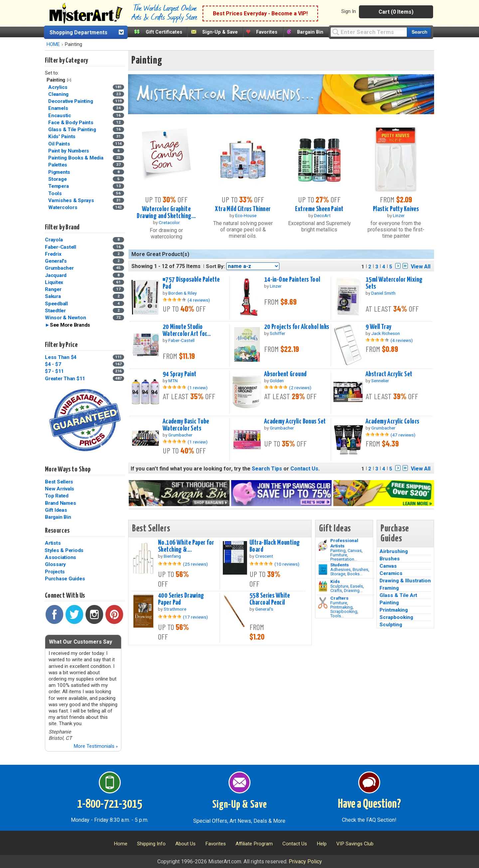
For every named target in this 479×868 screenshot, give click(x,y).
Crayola (54, 240)
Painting (338, 551)
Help (322, 844)
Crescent (264, 556)
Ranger (53, 289)
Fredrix (53, 254)
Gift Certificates (164, 32)
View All (421, 267)
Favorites (267, 32)
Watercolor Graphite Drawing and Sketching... (166, 213)
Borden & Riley (182, 293)
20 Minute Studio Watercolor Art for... (187, 330)
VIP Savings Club (355, 844)
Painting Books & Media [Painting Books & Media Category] (76, 158)
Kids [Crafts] (335, 581)
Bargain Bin (310, 32)
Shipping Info (151, 844)
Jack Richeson (386, 333)
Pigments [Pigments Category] (60, 172)
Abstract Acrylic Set (389, 374)
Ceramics (391, 573)
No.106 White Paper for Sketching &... (186, 546)
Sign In (349, 11)
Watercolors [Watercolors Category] (63, 207)
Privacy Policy (305, 862)
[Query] (369, 32)
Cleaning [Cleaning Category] (59, 94)
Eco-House (246, 215)
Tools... (337, 616)
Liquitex (54, 282)
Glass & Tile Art (398, 595)
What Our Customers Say (80, 642)
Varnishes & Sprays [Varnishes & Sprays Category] (72, 200)
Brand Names (60, 503)
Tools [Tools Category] (56, 193)
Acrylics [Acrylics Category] (59, 87)
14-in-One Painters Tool (292, 280)
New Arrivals (60, 489)
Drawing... (353, 590)
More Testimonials (96, 746)
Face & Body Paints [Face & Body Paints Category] (71, 123)
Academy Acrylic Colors (393, 422)
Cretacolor (169, 222)
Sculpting (391, 625)
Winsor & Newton (65, 318)
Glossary (55, 564)
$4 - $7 (53, 364)
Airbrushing (394, 551)
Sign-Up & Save (220, 32)
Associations (61, 557)
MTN (173, 381)
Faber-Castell (61, 247)
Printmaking (341, 607)
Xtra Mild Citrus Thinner (243, 209)
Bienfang (172, 556)
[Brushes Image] (323, 570)
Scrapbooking (344, 611)
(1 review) (198, 388)
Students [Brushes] (340, 565)
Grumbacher (59, 268)
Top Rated (57, 496)
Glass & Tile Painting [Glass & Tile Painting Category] (73, 130)
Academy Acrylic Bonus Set (295, 422)
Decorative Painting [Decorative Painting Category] (71, 101)
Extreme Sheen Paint (319, 209)
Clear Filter (69, 80)
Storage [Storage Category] (58, 179)
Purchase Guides (65, 579)
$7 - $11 (54, 371)
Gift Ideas (56, 510)
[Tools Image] (323, 603)
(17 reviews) (195, 617)
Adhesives (340, 570)
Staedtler (55, 311)
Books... (355, 574)
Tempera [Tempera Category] (59, 186)
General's (56, 261)
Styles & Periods (64, 550)
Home (121, 844)
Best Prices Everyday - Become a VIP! (260, 13)
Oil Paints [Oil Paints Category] (60, 144)
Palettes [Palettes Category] (58, 165)
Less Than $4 (61, 357)
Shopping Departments (79, 32)
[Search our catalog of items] (419, 32)
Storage (338, 574)
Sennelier (380, 381)
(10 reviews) (287, 564)
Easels (357, 586)
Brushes (360, 570)
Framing (389, 588)
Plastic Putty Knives (396, 209)
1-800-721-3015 (110, 804)
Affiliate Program (254, 844)
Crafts (336, 590)
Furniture (339, 555)
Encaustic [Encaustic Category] (60, 116)
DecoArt (322, 215)
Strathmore (175, 609)
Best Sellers (59, 482)
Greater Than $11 (65, 379)
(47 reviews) (403, 435)
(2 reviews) (300, 388)
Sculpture (339, 586)
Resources (57, 531)
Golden (277, 381)
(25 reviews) (195, 564)
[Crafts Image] (323, 586)
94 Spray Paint (180, 374)
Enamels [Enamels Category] (59, 108)
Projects (55, 572)
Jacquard (56, 275)
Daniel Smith (383, 293)
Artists (53, 543)
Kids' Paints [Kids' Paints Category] (63, 137)
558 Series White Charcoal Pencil (270, 599)
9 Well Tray (379, 327)
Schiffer (278, 333)
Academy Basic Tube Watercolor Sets (186, 425)
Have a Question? (369, 804)
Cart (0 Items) (396, 12)
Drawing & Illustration (405, 581)
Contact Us (304, 469)
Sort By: (215, 266)
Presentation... (344, 559)
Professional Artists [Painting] (344, 543)
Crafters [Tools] (339, 598)
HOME (53, 44)
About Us (185, 844)
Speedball (56, 304)
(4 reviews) (199, 300)
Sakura (53, 296)
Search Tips (267, 469)
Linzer (399, 215)
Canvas (355, 551)
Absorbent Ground (285, 374)
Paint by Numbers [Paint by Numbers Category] (69, 151)
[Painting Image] (323, 545)
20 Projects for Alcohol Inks (297, 327)
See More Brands (70, 325)
